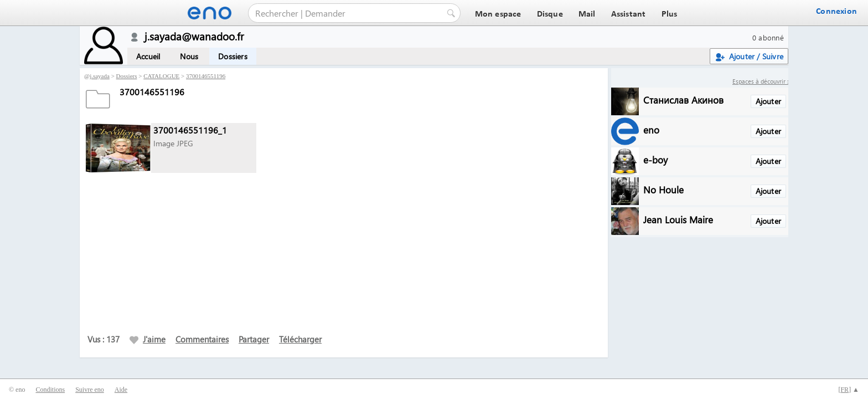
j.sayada (100, 76)
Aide (121, 390)
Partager (254, 339)
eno (651, 129)
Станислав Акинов (683, 99)
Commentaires (202, 339)
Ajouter (768, 101)
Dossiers (233, 56)
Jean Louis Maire (678, 219)
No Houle (663, 189)
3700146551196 (206, 76)
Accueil (148, 56)
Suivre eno (90, 390)
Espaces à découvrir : (760, 81)
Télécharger (300, 339)
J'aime (148, 339)
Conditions (50, 390)
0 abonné (768, 37)
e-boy (655, 159)
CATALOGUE (161, 76)
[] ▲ (849, 390)
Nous (189, 56)
